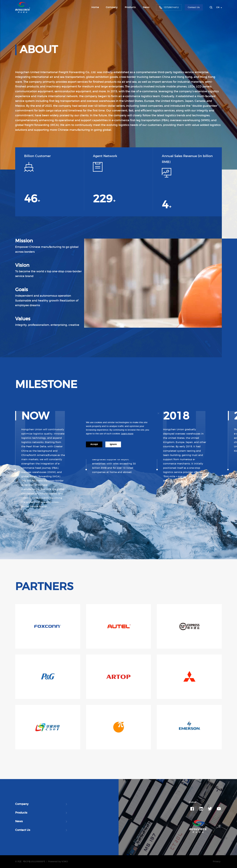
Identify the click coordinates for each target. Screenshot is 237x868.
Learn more (127, 434)
